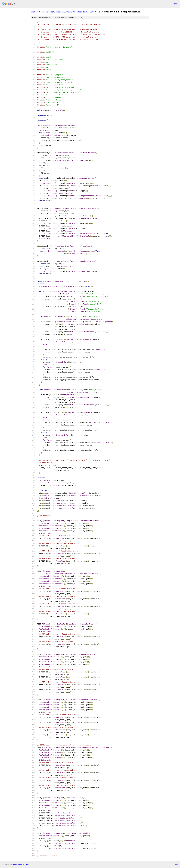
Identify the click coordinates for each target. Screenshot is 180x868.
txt (170, 864)
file (80, 18)
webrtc (35, 12)
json (176, 864)
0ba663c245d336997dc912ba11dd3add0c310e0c (70, 12)
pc (100, 12)
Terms (28, 864)
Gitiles (14, 864)
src (42, 12)
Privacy (21, 864)
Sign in (175, 4)
